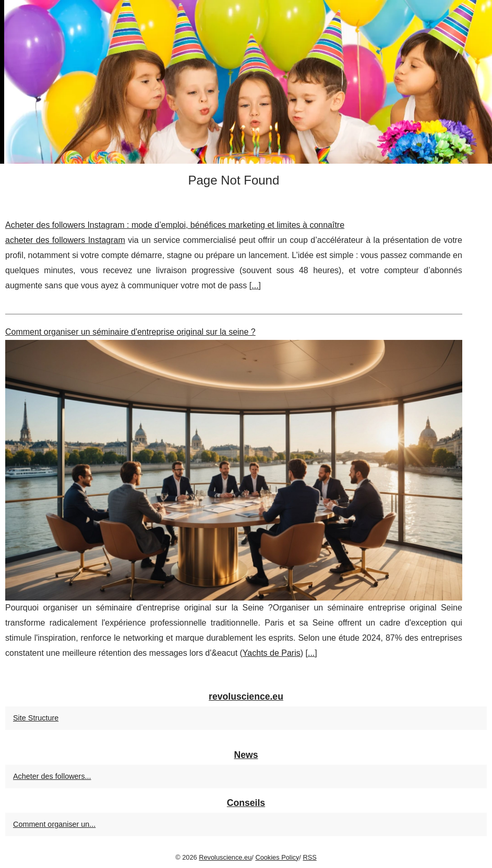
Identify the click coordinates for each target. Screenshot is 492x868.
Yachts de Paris (272, 653)
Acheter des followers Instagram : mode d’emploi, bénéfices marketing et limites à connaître (175, 225)
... (255, 285)
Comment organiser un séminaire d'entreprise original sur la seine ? (130, 332)
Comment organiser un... (54, 824)
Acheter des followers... (52, 776)
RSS (309, 857)
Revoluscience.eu (225, 857)
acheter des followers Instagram (65, 240)
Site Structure (36, 718)
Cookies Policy (277, 857)
